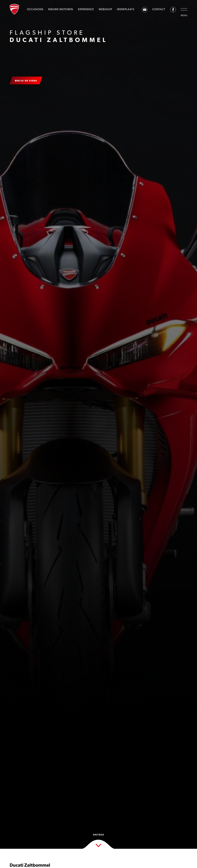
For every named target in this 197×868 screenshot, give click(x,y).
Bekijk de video (26, 80)
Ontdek (99, 840)
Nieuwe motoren (61, 9)
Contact (159, 9)
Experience (86, 9)
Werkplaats (126, 9)
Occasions (35, 9)
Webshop (105, 9)
